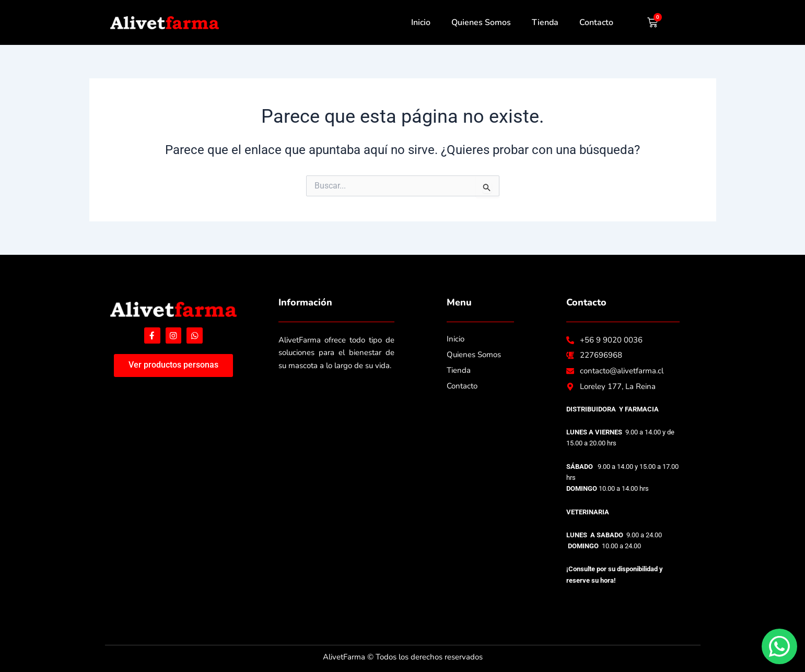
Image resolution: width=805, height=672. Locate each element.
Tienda (545, 22)
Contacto (596, 22)
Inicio (421, 22)
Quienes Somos (481, 22)
